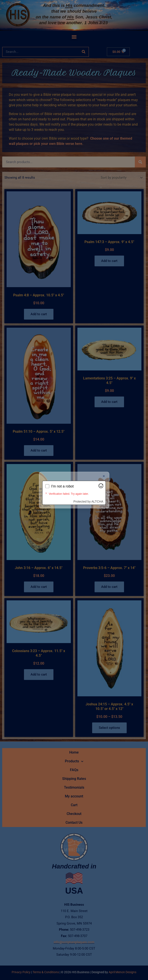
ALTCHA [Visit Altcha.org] (97, 498)
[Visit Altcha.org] (101, 490)
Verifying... (59, 490)
